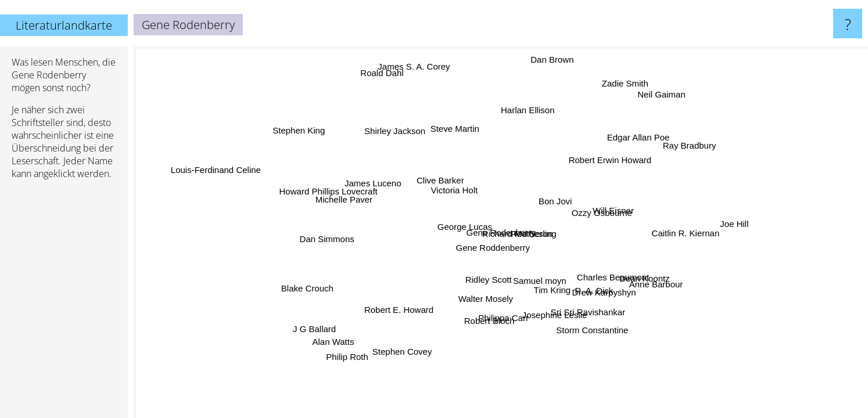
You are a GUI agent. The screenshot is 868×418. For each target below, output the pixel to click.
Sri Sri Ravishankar (593, 310)
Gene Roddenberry (490, 245)
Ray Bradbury (704, 155)
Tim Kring (553, 289)
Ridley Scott (490, 279)
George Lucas (466, 224)
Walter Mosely (483, 298)
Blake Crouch (310, 292)
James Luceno (379, 179)
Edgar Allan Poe (646, 143)
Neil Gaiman (671, 97)
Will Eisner (606, 206)
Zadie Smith (630, 84)
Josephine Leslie (546, 314)
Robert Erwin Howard (609, 159)
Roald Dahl (371, 78)
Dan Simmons (330, 251)
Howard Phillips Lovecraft (323, 202)
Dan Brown (547, 60)
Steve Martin (451, 131)
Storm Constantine (586, 331)
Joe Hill (732, 224)
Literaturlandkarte (64, 25)
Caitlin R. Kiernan (685, 230)
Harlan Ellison (527, 111)
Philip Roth (352, 359)
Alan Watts (331, 340)
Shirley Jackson (399, 130)
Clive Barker (437, 182)
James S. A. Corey (417, 69)
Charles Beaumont (614, 272)
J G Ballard (313, 328)
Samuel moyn (539, 279)
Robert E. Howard (408, 311)
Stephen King (292, 134)
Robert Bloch (485, 322)
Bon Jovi (553, 201)
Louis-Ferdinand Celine (220, 167)
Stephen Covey (398, 349)
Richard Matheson (517, 233)
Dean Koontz (631, 287)
